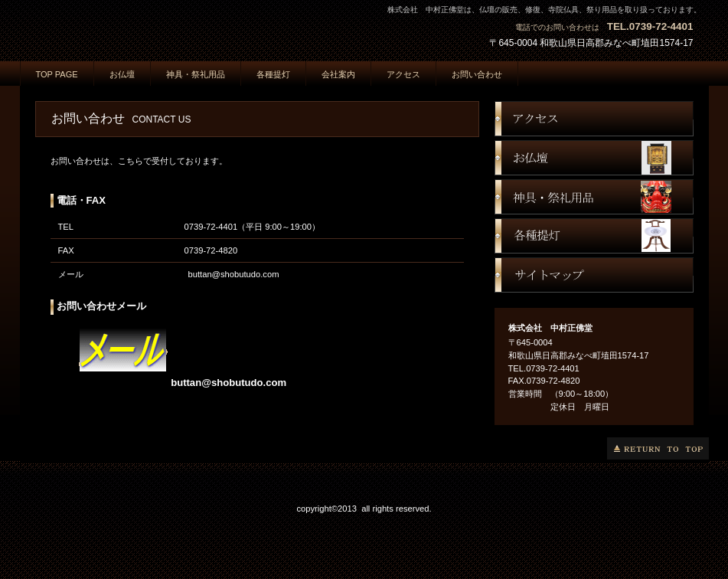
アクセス (594, 119)
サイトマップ (594, 275)
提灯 (594, 236)
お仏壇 (594, 158)
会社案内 (338, 74)
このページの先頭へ (658, 448)
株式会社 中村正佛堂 (173, 28)
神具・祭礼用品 (196, 74)
